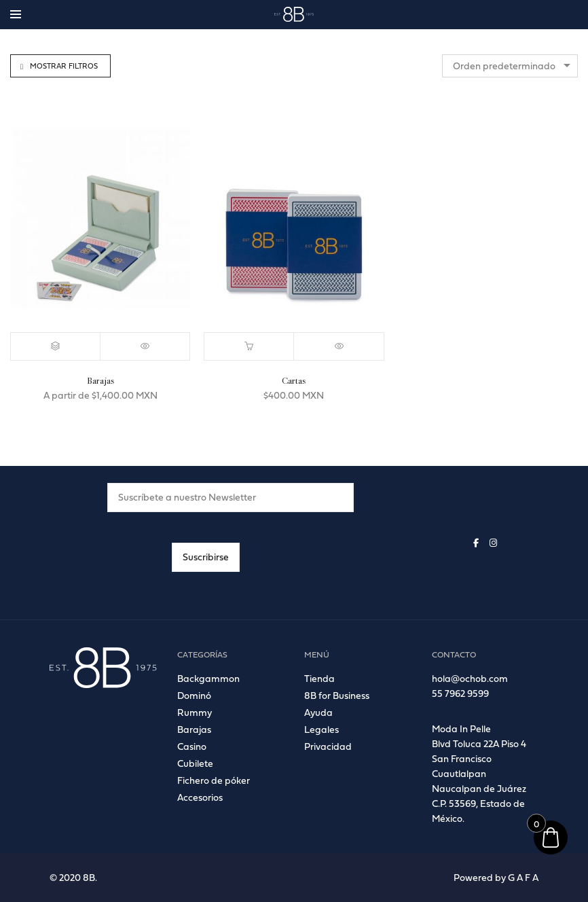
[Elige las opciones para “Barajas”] (56, 346)
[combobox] (510, 66)
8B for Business (337, 695)
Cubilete (195, 763)
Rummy (195, 712)
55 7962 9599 (460, 693)
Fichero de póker (214, 780)
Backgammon (208, 678)
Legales (321, 729)
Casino (192, 746)
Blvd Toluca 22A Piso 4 (479, 743)
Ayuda (318, 712)
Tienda (319, 678)
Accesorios (200, 797)
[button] (249, 346)
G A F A (523, 877)
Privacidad (328, 746)
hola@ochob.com (470, 678)
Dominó (194, 695)
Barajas (194, 729)
